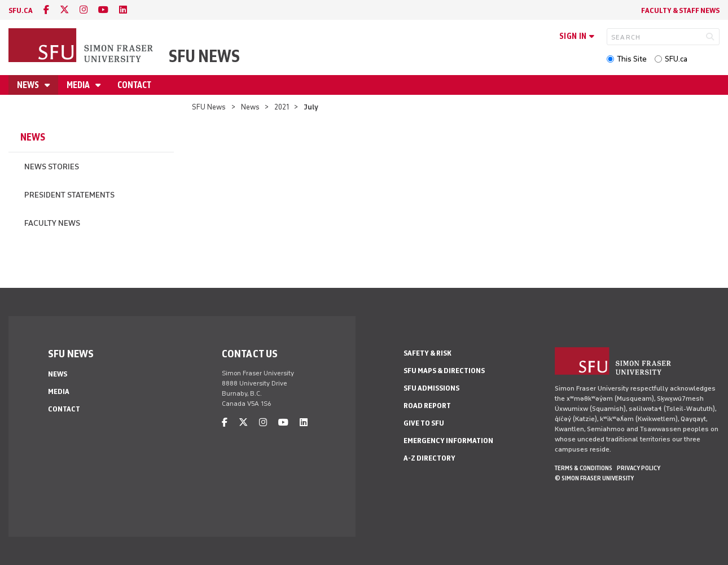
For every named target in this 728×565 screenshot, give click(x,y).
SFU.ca (676, 59)
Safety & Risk (427, 353)
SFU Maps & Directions (444, 371)
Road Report (427, 406)
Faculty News (52, 223)
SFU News (204, 56)
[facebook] (46, 10)
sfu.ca (21, 10)
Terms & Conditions (584, 468)
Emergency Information (448, 441)
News (29, 85)
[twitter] (64, 10)
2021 (282, 107)
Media (79, 85)
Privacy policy (639, 468)
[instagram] (84, 10)
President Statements (69, 195)
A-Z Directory (429, 458)
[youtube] (103, 10)
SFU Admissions (431, 388)
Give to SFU (424, 423)
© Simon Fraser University (594, 478)
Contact (134, 85)
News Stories (52, 167)
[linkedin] (123, 10)
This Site (632, 59)
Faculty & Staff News (680, 10)
